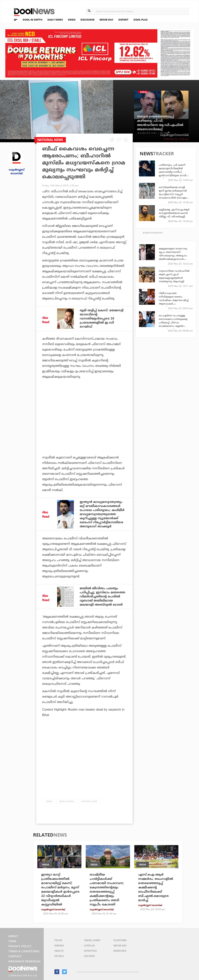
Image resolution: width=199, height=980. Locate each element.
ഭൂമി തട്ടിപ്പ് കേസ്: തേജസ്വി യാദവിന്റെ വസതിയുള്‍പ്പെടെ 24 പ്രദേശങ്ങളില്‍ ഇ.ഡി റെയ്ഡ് (102, 319)
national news (89, 801)
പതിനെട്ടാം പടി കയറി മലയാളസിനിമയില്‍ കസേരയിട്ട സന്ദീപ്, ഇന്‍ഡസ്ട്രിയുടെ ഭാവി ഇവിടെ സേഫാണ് (172, 172)
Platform (120, 940)
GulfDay (89, 956)
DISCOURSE (87, 20)
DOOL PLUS (141, 20)
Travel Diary (92, 940)
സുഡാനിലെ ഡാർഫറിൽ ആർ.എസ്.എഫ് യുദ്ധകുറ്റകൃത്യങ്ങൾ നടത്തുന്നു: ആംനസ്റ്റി (174, 276)
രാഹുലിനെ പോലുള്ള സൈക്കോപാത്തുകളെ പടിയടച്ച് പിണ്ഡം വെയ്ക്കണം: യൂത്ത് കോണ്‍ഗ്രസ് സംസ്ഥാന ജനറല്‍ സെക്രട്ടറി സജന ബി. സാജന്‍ (174, 326)
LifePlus (89, 946)
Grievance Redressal (25, 961)
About (13, 936)
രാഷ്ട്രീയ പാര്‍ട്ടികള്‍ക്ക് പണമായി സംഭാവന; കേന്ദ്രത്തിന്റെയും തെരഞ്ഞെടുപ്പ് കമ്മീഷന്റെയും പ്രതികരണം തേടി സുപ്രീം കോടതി (107, 890)
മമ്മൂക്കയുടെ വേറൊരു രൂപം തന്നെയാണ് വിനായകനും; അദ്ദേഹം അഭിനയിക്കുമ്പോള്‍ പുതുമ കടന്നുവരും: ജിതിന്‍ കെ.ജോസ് (173, 257)
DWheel (59, 946)
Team (12, 941)
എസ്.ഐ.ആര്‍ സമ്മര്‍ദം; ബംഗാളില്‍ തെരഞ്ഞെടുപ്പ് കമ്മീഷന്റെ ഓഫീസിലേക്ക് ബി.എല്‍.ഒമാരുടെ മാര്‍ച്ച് (156, 887)
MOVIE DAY (106, 20)
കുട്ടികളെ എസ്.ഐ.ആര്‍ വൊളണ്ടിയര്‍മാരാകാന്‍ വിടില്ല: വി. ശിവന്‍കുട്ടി (174, 213)
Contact (15, 956)
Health (59, 951)
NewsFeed (120, 951)
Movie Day (120, 946)
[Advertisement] (84, 420)
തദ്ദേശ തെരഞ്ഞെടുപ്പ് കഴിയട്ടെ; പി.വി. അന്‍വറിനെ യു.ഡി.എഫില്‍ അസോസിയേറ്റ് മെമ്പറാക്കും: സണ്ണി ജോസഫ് (160, 127)
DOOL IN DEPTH (33, 20)
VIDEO (72, 20)
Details (59, 956)
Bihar (49, 801)
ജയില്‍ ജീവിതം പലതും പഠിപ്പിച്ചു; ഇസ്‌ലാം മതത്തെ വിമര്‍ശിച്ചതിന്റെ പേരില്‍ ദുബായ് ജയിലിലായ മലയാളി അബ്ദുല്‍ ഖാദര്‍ (103, 596)
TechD (58, 940)
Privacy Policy (20, 946)
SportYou (90, 951)
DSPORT (123, 20)
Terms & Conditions (24, 951)
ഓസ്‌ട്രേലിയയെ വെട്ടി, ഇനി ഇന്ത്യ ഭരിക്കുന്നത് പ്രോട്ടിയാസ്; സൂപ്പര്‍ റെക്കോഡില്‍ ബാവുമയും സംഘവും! (175, 194)
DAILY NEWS (55, 20)
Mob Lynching (67, 801)
